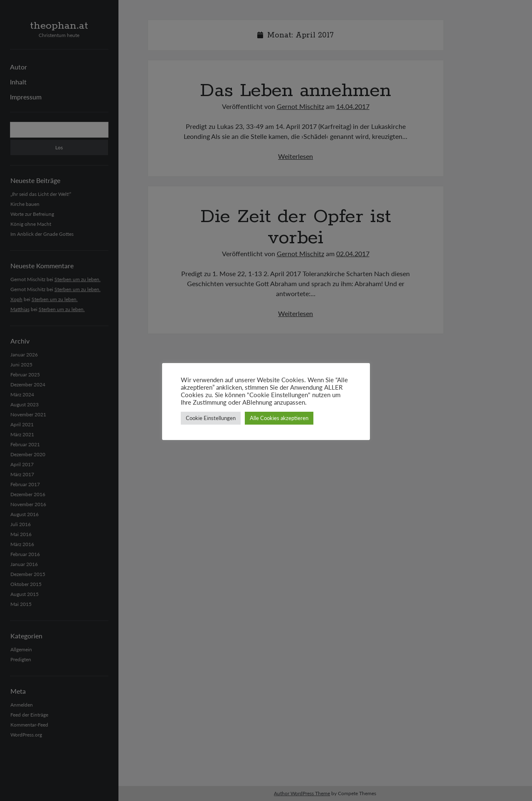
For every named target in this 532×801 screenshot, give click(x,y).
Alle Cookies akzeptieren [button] (279, 418)
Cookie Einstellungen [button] (211, 418)
